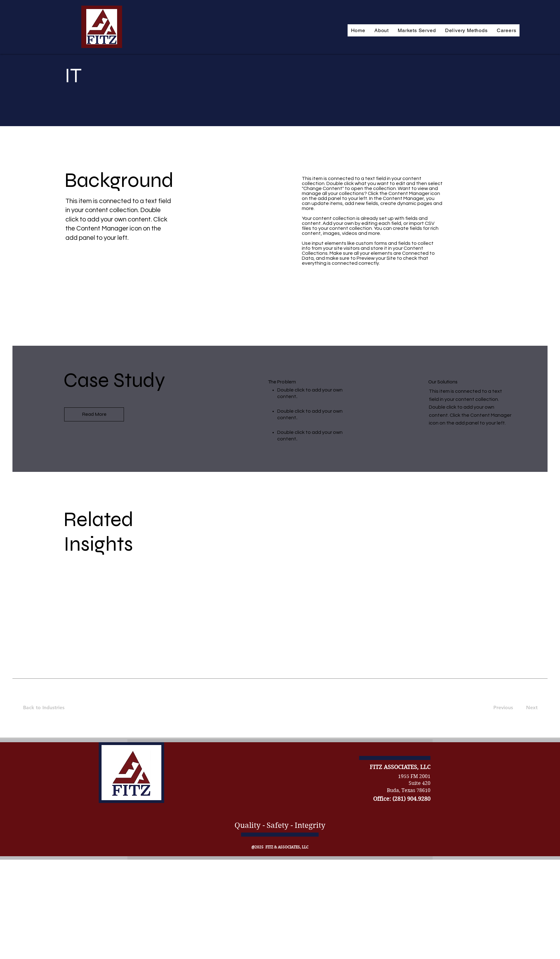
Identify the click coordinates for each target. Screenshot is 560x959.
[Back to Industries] (47, 708)
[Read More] (94, 414)
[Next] (531, 708)
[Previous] (503, 708)
